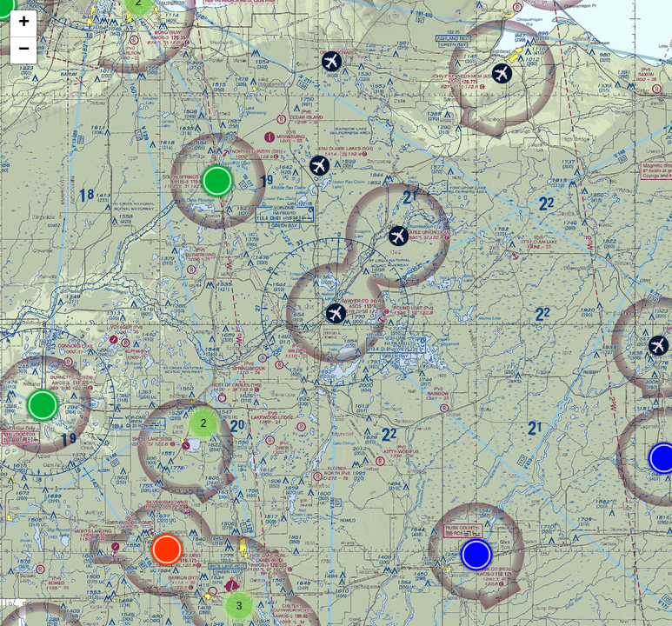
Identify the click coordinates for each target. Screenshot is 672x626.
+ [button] (24, 23)
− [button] (24, 50)
